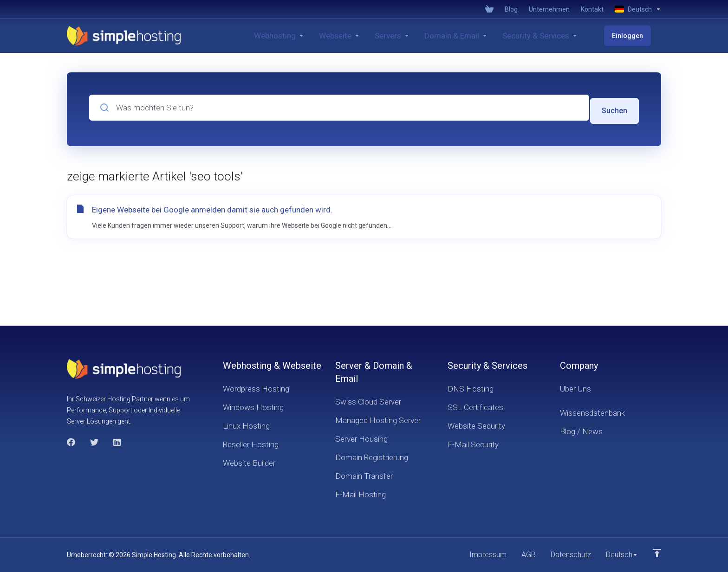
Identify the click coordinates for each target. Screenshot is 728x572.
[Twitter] (94, 441)
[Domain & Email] (476, 36)
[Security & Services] (560, 36)
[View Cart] (489, 9)
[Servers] (412, 36)
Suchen (614, 108)
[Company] (549, 9)
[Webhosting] (299, 36)
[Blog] (511, 9)
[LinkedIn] (117, 441)
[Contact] (592, 9)
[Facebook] (71, 441)
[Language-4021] (635, 9)
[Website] (359, 36)
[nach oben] (657, 552)
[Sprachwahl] (621, 554)
